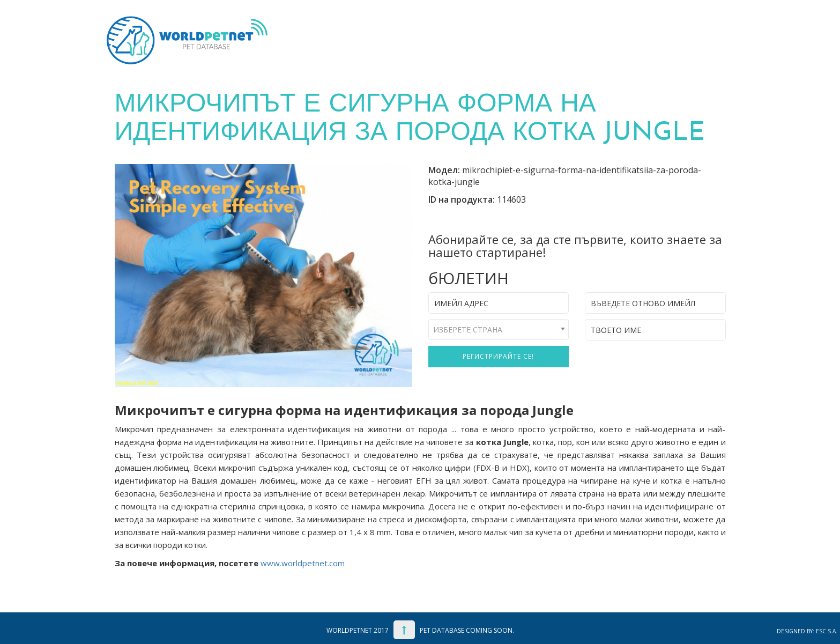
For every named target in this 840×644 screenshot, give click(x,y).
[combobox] (499, 330)
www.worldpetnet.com (303, 563)
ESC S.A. (827, 631)
